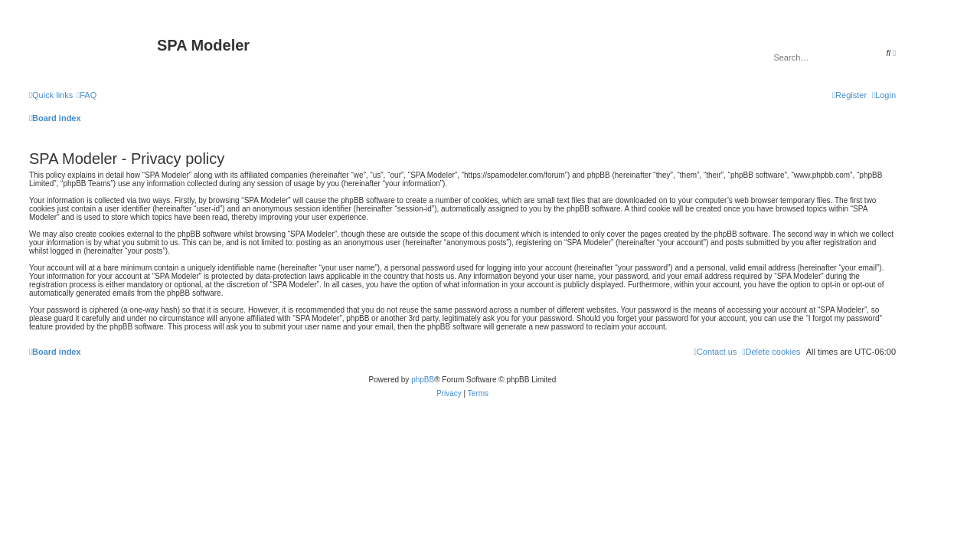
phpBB (423, 380)
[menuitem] (87, 95)
